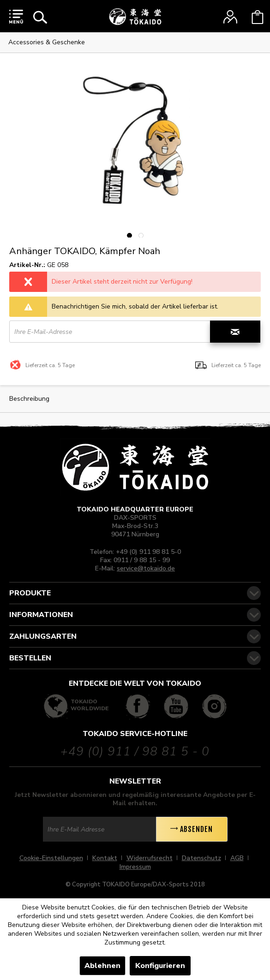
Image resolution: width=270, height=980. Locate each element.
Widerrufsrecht (150, 858)
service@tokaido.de (146, 568)
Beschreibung (29, 399)
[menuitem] (16, 16)
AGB (237, 858)
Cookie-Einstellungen (51, 858)
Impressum (135, 867)
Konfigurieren (160, 966)
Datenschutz (201, 858)
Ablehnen (102, 966)
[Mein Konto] (230, 17)
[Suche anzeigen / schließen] (40, 17)
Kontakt (105, 858)
